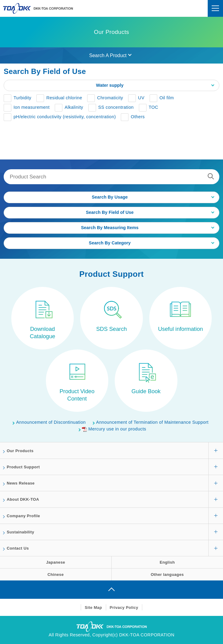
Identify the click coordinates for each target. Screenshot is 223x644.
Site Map (93, 607)
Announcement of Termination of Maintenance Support (152, 422)
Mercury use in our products (114, 429)
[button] (17, 99)
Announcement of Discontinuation (51, 422)
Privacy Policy (124, 607)
